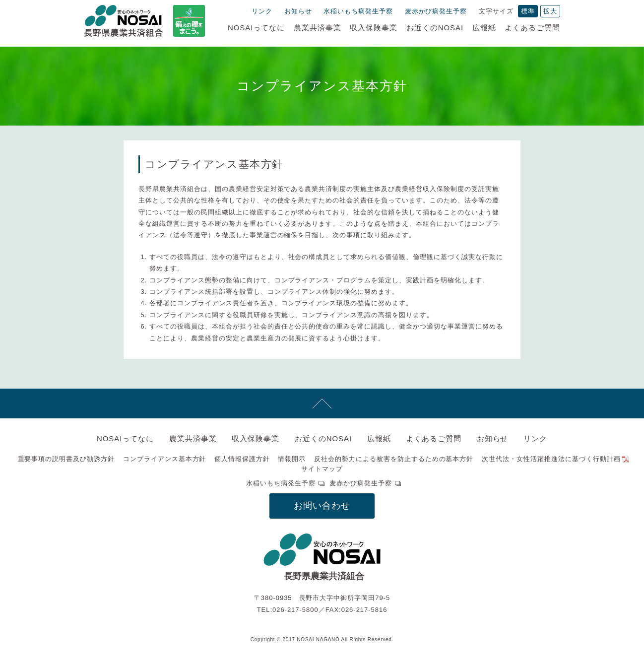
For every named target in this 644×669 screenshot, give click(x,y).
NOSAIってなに (256, 28)
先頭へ (322, 403)
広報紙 (484, 28)
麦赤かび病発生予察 (436, 11)
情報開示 (292, 459)
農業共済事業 (318, 28)
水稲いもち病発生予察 (358, 11)
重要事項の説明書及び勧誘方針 (66, 459)
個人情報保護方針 (242, 459)
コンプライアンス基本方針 (165, 459)
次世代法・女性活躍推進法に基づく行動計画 (551, 459)
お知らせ (298, 11)
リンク (262, 11)
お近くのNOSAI (435, 28)
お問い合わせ (322, 506)
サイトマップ (322, 469)
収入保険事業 (374, 28)
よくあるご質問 (532, 28)
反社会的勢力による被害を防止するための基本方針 (394, 459)
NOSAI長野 (124, 21)
